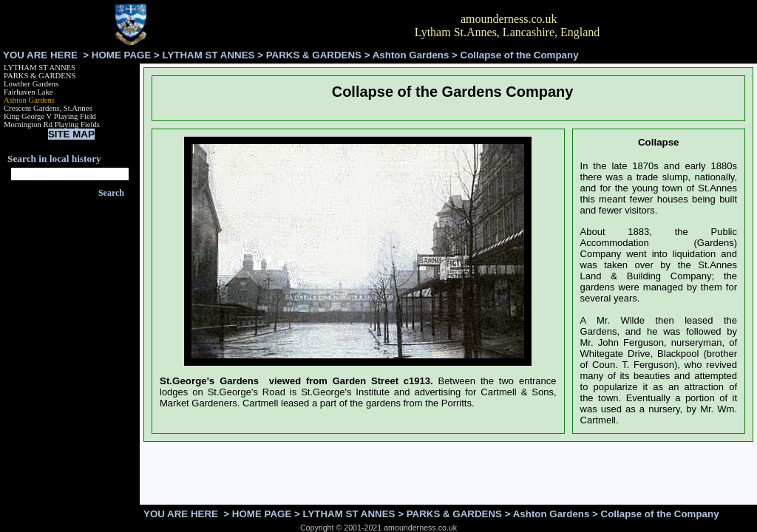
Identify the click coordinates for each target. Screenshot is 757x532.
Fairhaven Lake (28, 92)
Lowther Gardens (31, 84)
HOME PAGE (121, 55)
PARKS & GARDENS (314, 55)
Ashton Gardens (411, 55)
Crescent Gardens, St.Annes (48, 108)
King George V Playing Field (50, 116)
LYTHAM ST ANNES (209, 55)
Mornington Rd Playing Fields (52, 125)
